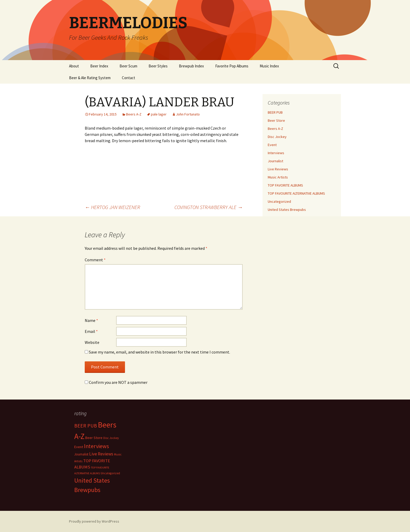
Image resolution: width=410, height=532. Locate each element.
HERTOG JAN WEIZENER (112, 207)
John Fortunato (188, 114)
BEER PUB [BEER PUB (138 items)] (86, 426)
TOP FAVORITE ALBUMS (285, 185)
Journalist (275, 161)
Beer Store (276, 120)
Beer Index (99, 66)
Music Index (269, 66)
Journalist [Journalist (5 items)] (81, 454)
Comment (95, 260)
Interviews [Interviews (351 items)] (96, 446)
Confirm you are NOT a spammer (116, 382)
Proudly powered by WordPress (94, 521)
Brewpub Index (191, 66)
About (74, 66)
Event (272, 145)
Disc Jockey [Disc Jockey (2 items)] (111, 438)
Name (91, 320)
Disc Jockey (277, 137)
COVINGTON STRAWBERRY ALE (209, 207)
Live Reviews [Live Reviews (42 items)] (101, 454)
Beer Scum (128, 66)
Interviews (276, 153)
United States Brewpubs (287, 210)
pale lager (159, 114)
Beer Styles (158, 66)
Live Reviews (278, 169)
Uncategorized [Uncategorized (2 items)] (110, 473)
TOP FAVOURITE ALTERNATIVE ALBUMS (296, 193)
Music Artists (278, 177)
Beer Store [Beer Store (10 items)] (94, 438)
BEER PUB (275, 112)
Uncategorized (279, 201)
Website (92, 342)
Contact (129, 78)
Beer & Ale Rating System (90, 78)
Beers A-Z (134, 114)
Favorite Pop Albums (232, 66)
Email (91, 331)
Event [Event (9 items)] (79, 447)
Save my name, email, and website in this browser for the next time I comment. (160, 352)
